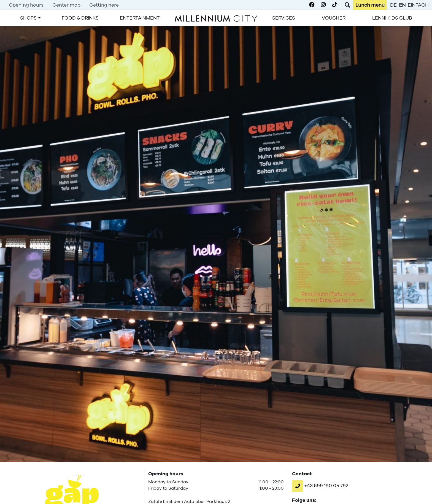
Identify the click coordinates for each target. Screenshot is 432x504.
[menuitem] (26, 5)
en (402, 5)
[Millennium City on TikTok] (335, 5)
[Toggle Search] (347, 5)
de (393, 5)
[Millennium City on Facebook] (312, 5)
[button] (320, 486)
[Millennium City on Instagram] (323, 5)
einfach (418, 5)
